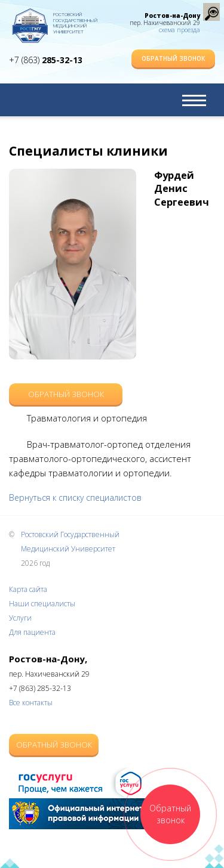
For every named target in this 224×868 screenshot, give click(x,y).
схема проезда (179, 30)
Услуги (20, 618)
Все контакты (31, 703)
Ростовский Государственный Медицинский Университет (75, 21)
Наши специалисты (42, 604)
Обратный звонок (173, 58)
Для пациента (32, 632)
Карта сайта (28, 589)
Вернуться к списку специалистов (75, 497)
